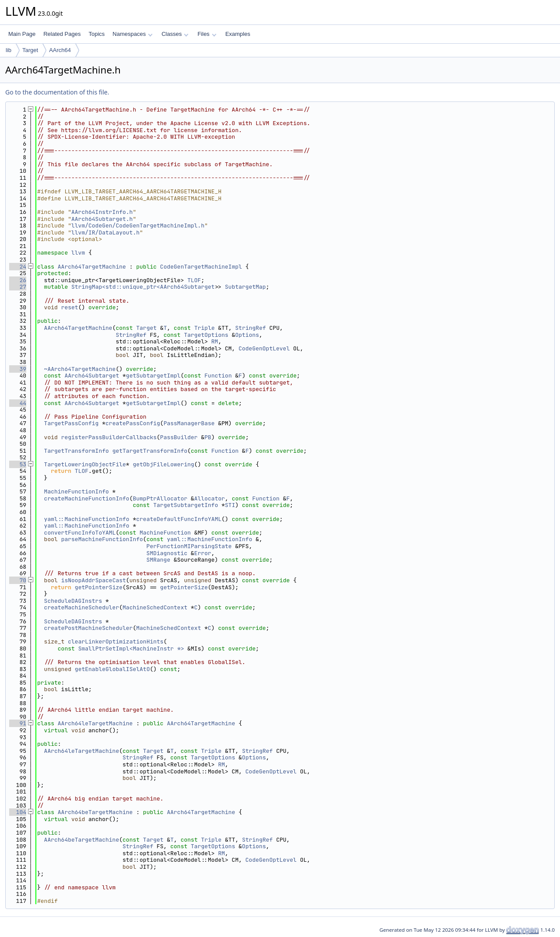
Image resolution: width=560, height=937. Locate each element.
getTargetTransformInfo (150, 451)
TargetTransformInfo (77, 451)
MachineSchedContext (155, 607)
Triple (205, 328)
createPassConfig (133, 423)
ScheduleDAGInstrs (73, 601)
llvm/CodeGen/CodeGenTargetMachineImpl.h (138, 226)
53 (18, 464)
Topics (96, 34)
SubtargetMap (245, 287)
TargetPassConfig (72, 423)
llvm (78, 253)
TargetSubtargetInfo (185, 505)
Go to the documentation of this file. (57, 92)
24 (18, 267)
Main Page (22, 34)
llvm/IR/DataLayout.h (105, 233)
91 (18, 723)
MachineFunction (165, 533)
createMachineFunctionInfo (87, 498)
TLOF (194, 280)
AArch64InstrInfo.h (102, 212)
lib (9, 50)
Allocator (210, 498)
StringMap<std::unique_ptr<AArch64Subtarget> (145, 287)
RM (215, 341)
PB (208, 437)
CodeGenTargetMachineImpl (201, 267)
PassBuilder (179, 437)
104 (18, 812)
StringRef (251, 328)
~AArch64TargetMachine (80, 369)
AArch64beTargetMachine (95, 812)
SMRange (159, 560)
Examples (238, 34)
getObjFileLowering (163, 464)
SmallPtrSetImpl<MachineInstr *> (131, 649)
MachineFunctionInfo (77, 491)
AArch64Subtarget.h (102, 219)
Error (203, 553)
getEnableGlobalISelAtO (112, 669)
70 (18, 580)
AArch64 (60, 50)
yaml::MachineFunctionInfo (87, 519)
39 (18, 369)
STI (230, 505)
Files (207, 34)
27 (18, 287)
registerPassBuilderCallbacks (109, 437)
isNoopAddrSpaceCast (94, 580)
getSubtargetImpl (153, 376)
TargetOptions (206, 335)
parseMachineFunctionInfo (102, 539)
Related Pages (62, 34)
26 (18, 280)
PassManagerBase (189, 423)
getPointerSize (99, 587)
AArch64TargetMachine (92, 267)
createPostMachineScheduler (89, 628)
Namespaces (132, 34)
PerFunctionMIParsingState (189, 546)
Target (30, 50)
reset (70, 307)
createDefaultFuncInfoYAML (179, 519)
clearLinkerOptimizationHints (115, 642)
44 (18, 403)
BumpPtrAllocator (160, 498)
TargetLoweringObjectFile (85, 464)
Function (218, 376)
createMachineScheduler (82, 607)
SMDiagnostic (167, 553)
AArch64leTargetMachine (95, 723)
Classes (175, 34)
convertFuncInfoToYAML (80, 533)
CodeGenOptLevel (264, 348)
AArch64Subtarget (92, 376)
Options (247, 335)
